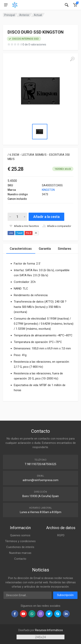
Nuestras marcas (20, 553)
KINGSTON (48, 190)
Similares (65, 249)
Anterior (24, 15)
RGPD (61, 535)
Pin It (29, 233)
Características (21, 249)
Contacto (20, 559)
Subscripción (65, 595)
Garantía (45, 249)
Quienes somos (20, 535)
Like (11, 233)
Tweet (19, 233)
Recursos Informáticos (49, 630)
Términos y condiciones (20, 541)
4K (36, 233)
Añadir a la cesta (46, 217)
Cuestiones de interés (20, 547)
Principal (10, 15)
